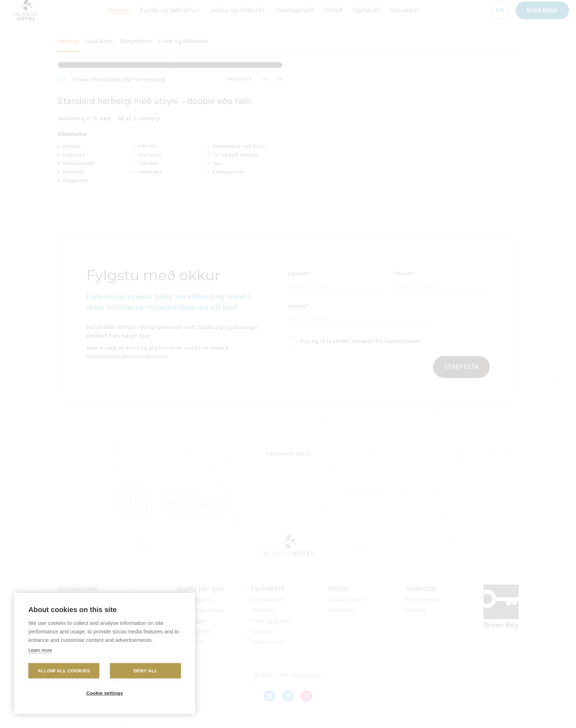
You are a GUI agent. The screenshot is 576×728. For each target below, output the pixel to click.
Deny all (145, 671)
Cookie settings (105, 693)
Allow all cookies (64, 671)
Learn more (40, 650)
